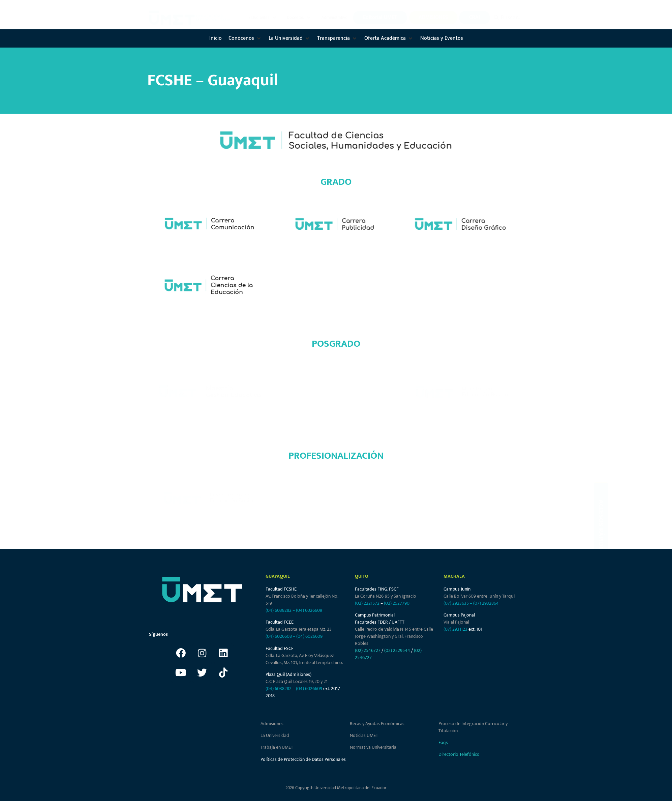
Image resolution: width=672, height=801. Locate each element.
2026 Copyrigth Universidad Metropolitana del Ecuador (336, 788)
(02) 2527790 (397, 603)
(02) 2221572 (367, 603)
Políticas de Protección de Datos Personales (303, 759)
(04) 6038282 (279, 610)
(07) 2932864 (486, 603)
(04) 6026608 (279, 636)
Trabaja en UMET (277, 747)
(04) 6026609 (309, 610)
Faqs (443, 742)
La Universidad (275, 735)
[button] (263, 18)
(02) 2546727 (368, 650)
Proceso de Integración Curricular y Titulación (473, 727)
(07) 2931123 (456, 629)
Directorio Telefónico (459, 754)
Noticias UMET (364, 735)
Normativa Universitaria (373, 747)
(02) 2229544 (397, 650)
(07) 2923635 (456, 603)
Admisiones (272, 724)
